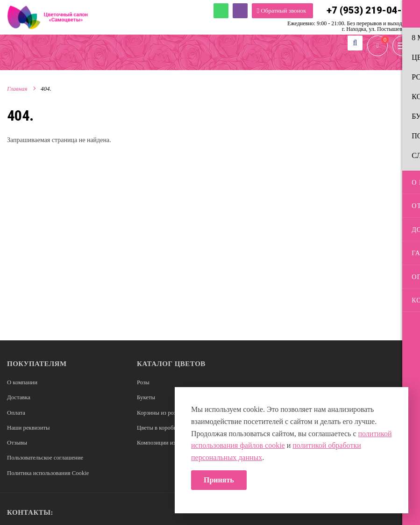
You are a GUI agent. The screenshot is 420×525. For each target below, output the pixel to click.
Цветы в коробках (160, 427)
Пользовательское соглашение (46, 456)
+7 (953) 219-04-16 (370, 11)
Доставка (19, 397)
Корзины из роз (157, 412)
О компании (22, 382)
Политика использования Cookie (49, 471)
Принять (219, 480)
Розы (143, 382)
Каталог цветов (171, 364)
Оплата (16, 412)
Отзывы (17, 441)
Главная (17, 90)
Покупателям (37, 364)
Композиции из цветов (166, 441)
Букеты (146, 397)
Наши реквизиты (29, 427)
